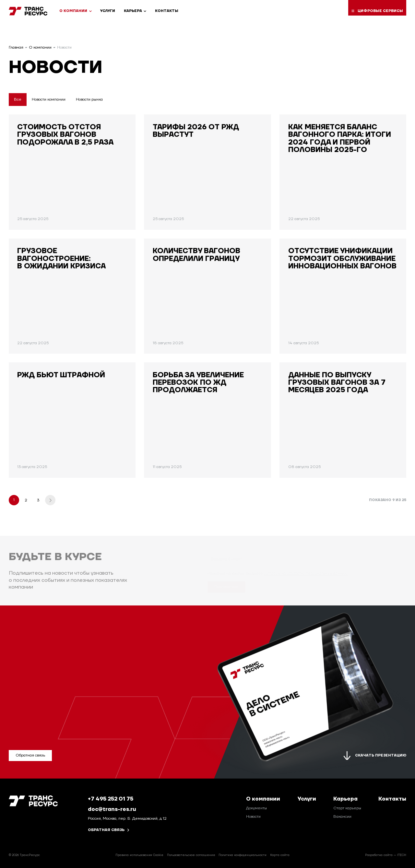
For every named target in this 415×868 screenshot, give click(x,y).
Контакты (167, 11)
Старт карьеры (347, 808)
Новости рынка (89, 100)
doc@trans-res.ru (112, 809)
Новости (253, 817)
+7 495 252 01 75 (111, 799)
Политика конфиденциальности (243, 855)
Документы (256, 808)
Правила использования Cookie (139, 855)
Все (18, 100)
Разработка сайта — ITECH (386, 855)
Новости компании (49, 100)
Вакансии (342, 817)
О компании (75, 11)
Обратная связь (109, 830)
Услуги (108, 11)
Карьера (135, 11)
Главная (16, 48)
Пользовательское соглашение (191, 855)
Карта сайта (280, 855)
